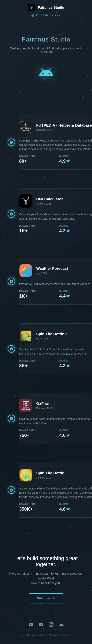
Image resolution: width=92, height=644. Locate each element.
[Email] (31, 625)
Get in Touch (46, 598)
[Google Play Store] (61, 625)
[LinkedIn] (41, 625)
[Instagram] (51, 625)
